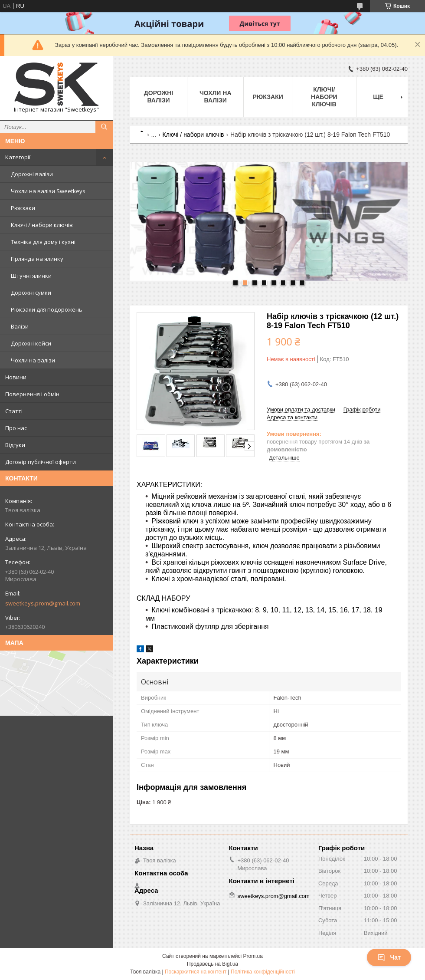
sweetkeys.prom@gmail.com (43, 603)
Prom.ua (253, 956)
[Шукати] (104, 127)
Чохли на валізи (33, 360)
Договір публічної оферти (41, 462)
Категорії (18, 157)
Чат (389, 957)
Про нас (16, 428)
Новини (16, 377)
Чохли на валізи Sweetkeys (48, 191)
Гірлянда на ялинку (37, 259)
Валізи (20, 326)
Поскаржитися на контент (196, 972)
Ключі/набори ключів (324, 97)
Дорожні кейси (31, 343)
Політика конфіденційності (263, 972)
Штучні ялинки (31, 276)
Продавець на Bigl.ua (212, 964)
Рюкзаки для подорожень (47, 309)
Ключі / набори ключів (42, 225)
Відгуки (15, 445)
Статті (14, 411)
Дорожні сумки (31, 293)
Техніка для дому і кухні (43, 242)
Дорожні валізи (32, 174)
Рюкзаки (23, 208)
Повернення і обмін (32, 394)
